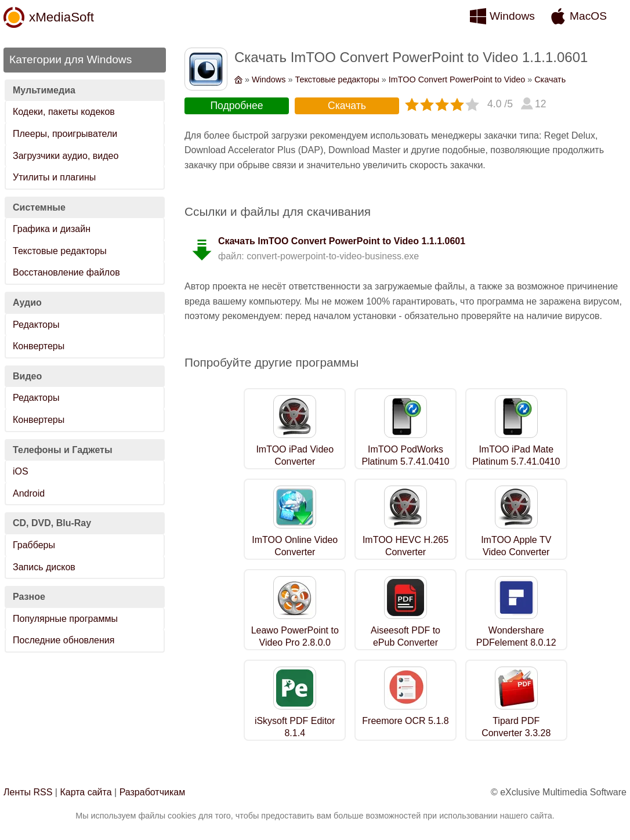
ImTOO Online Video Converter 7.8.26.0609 (295, 552)
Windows (512, 16)
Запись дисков (44, 567)
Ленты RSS (28, 792)
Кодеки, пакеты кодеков (64, 112)
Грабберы (34, 545)
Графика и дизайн (52, 229)
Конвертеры (39, 346)
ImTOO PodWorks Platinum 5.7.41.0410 (405, 455)
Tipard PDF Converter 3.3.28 (516, 727)
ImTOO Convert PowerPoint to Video (457, 79)
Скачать (550, 79)
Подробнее (236, 106)
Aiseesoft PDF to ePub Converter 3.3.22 (405, 642)
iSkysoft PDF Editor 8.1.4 (295, 727)
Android (29, 493)
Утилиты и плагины (54, 177)
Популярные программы (65, 619)
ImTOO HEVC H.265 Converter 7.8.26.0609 (405, 552)
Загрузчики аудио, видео (66, 156)
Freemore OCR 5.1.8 (405, 721)
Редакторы (36, 325)
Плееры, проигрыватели (65, 134)
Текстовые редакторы (60, 251)
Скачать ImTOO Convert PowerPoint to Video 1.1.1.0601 (342, 241)
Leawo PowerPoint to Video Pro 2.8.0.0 (295, 636)
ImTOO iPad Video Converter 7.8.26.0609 (295, 461)
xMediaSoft (61, 17)
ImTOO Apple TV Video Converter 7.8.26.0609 (516, 552)
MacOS (588, 16)
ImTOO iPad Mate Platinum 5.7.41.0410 (516, 455)
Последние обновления (64, 640)
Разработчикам (153, 792)
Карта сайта (86, 792)
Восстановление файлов (66, 272)
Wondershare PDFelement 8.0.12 (516, 636)
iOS (21, 471)
